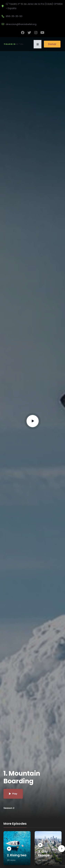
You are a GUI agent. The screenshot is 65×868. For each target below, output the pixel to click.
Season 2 (9, 808)
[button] (38, 44)
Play (13, 794)
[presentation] (62, 849)
